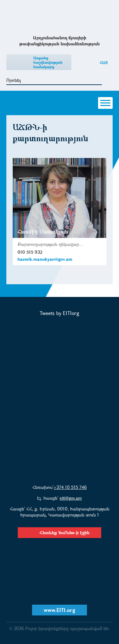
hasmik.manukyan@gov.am (45, 259)
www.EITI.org (60, 610)
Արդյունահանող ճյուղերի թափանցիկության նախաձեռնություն (60, 17)
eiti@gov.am (71, 498)
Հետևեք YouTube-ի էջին (60, 532)
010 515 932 (30, 252)
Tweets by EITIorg (60, 313)
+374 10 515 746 (70, 487)
